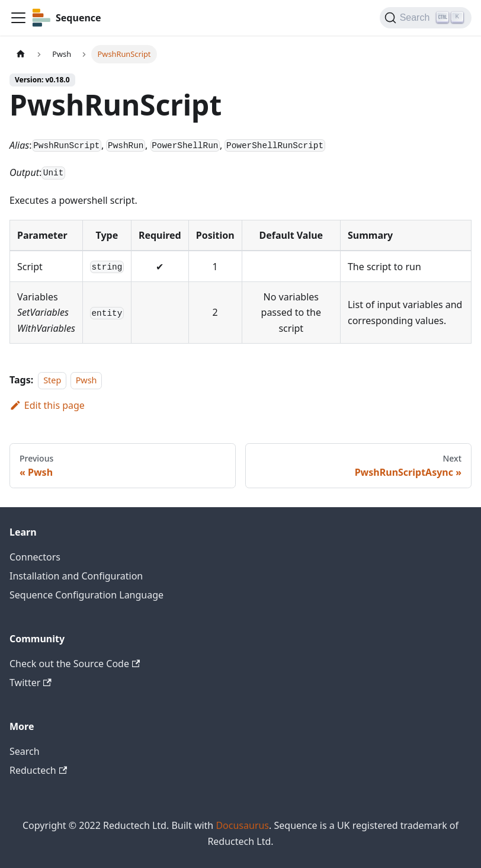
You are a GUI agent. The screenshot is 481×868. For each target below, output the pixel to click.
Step (52, 380)
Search (25, 751)
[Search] (426, 18)
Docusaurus (242, 825)
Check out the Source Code (75, 664)
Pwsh (86, 380)
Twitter (31, 683)
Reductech (38, 770)
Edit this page (47, 405)
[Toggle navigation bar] (18, 18)
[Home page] (21, 54)
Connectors (35, 557)
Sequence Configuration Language (86, 595)
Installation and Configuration (76, 576)
